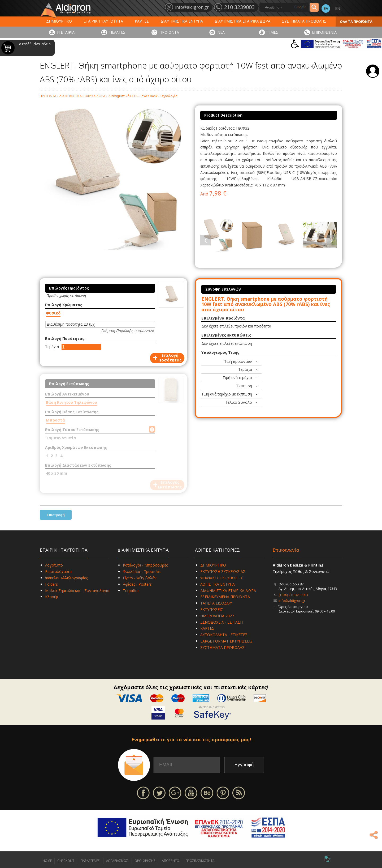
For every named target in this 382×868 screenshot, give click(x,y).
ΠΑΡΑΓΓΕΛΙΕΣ (90, 861)
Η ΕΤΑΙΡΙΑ (66, 32)
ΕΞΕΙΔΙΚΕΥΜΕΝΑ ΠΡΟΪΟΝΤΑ (225, 597)
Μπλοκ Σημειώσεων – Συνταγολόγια (77, 591)
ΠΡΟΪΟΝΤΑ (169, 32)
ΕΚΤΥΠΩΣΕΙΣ (212, 609)
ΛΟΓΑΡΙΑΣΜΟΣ (117, 861)
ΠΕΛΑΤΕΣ (117, 32)
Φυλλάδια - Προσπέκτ (142, 571)
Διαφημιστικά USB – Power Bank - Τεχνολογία (143, 96)
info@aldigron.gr (292, 601)
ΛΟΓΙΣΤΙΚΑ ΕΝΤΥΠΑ (218, 584)
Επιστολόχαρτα (58, 571)
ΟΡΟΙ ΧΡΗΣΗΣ (145, 861)
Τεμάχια (52, 347)
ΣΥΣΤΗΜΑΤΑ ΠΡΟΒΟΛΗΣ (304, 21)
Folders (51, 584)
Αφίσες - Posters (137, 584)
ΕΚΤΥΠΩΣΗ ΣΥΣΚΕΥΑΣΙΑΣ (223, 571)
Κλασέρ (52, 597)
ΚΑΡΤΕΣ (142, 21)
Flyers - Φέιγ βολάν (140, 578)
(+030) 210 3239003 (293, 595)
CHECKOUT (66, 861)
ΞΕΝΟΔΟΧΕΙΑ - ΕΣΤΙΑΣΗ (222, 622)
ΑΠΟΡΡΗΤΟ (171, 861)
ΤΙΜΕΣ (273, 32)
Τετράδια (131, 591)
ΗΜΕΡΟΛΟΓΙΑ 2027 (217, 616)
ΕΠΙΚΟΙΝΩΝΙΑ (324, 32)
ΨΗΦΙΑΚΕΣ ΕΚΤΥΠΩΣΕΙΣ (222, 578)
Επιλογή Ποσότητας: (65, 339)
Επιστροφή (56, 515)
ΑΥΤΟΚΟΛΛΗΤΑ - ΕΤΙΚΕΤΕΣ (224, 635)
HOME (47, 861)
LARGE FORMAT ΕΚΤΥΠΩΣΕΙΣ (226, 641)
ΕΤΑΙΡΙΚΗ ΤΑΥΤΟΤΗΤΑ (103, 21)
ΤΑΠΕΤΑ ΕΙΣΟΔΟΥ (216, 603)
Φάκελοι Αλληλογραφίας (66, 578)
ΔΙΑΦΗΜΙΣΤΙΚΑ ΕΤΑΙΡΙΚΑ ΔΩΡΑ (242, 21)
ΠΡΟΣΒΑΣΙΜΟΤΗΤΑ (200, 861)
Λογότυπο (54, 565)
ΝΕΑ (221, 32)
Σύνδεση (373, 71)
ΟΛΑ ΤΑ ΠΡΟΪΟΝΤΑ (356, 22)
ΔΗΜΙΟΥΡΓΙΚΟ (59, 21)
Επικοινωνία (286, 550)
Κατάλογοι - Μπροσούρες (145, 565)
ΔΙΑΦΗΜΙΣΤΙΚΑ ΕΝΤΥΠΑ (182, 21)
